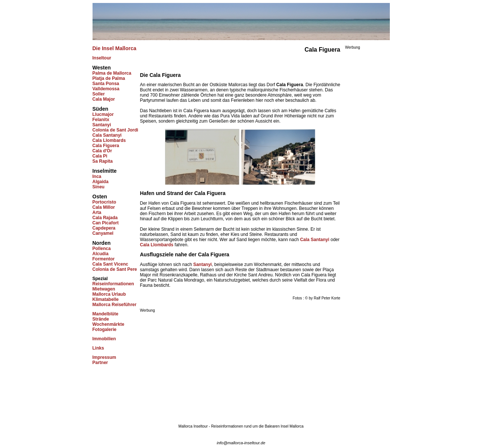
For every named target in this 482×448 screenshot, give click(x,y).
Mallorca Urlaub (109, 294)
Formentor (104, 259)
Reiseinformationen (113, 284)
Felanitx (101, 120)
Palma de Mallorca (112, 73)
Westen (102, 68)
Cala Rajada (105, 218)
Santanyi (102, 125)
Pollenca (102, 249)
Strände (101, 319)
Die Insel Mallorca (114, 48)
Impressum (104, 357)
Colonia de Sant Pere (115, 269)
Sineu (99, 187)
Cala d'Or (102, 151)
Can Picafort (106, 223)
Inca (97, 176)
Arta (97, 212)
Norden (102, 243)
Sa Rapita (103, 161)
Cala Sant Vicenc (111, 264)
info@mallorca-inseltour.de (241, 443)
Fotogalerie (105, 329)
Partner (100, 363)
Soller (99, 94)
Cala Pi (100, 156)
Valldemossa (106, 89)
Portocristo (104, 202)
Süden (101, 109)
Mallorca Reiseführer (115, 305)
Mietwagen (104, 289)
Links (98, 348)
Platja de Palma (109, 78)
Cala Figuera (106, 146)
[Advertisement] (203, 364)
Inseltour (102, 58)
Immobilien (104, 339)
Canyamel (103, 233)
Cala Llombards (109, 140)
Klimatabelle (106, 299)
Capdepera (104, 228)
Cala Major (104, 99)
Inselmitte (105, 171)
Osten (100, 197)
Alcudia (101, 254)
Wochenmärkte (109, 324)
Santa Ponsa (106, 84)
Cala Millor (104, 207)
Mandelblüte (106, 314)
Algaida (101, 182)
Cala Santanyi (107, 135)
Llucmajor (103, 114)
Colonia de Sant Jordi (115, 130)
